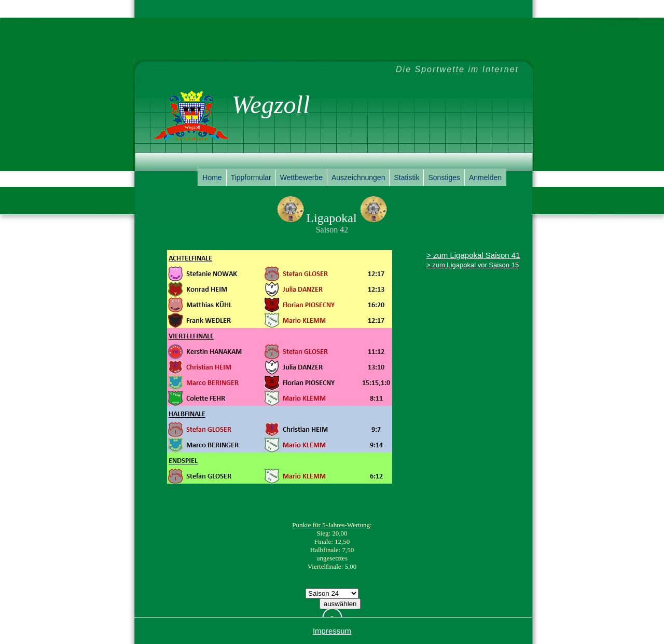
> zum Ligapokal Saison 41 (473, 255)
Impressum (332, 631)
